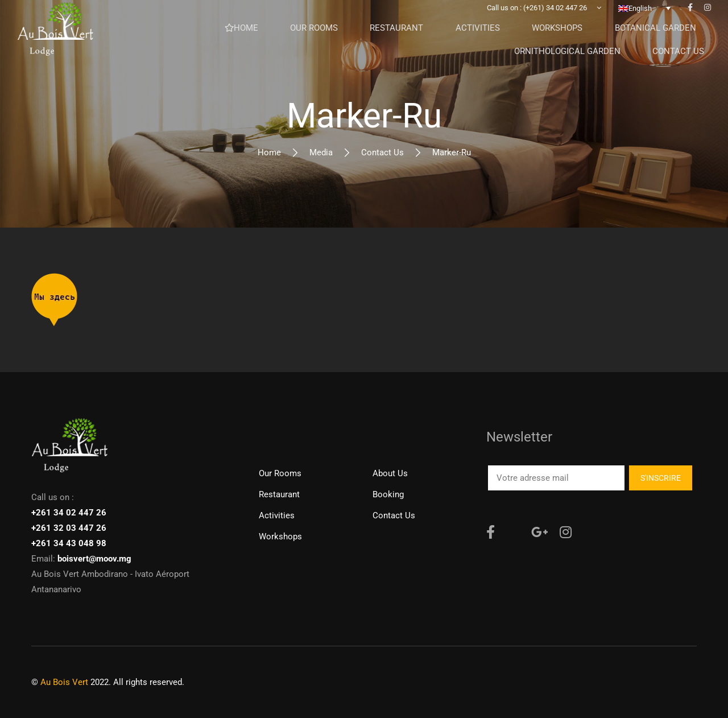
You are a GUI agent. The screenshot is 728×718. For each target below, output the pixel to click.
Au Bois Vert (64, 682)
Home (269, 152)
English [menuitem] (640, 26)
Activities (277, 515)
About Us (390, 473)
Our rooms (280, 473)
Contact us (382, 152)
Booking (388, 494)
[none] (644, 26)
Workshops (280, 537)
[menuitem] (644, 26)
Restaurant (279, 494)
